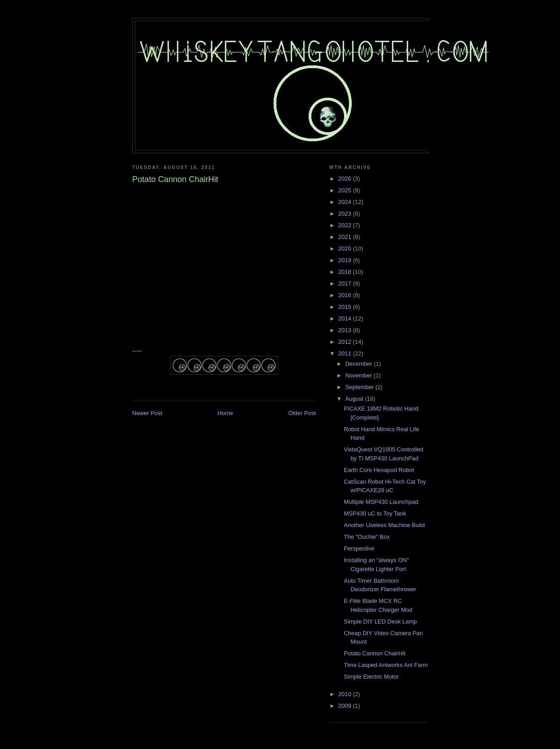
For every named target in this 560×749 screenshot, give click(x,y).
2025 (346, 190)
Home (226, 413)
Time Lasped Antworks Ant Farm (386, 665)
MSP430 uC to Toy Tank (375, 513)
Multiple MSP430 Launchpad (381, 502)
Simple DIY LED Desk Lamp (380, 621)
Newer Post (147, 413)
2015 (346, 307)
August (355, 399)
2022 (346, 225)
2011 (346, 353)
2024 (346, 202)
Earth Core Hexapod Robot (379, 470)
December (360, 364)
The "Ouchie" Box (366, 537)
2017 (346, 284)
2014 (346, 318)
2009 (346, 706)
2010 (346, 694)
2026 (346, 179)
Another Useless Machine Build (384, 525)
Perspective (359, 548)
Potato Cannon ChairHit (374, 653)
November (360, 375)
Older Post (302, 413)
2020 (346, 249)
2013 (346, 330)
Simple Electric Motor (371, 677)
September (360, 387)
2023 (346, 214)
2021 (346, 237)
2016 (346, 295)
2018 (346, 272)
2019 (346, 260)
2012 (346, 342)
